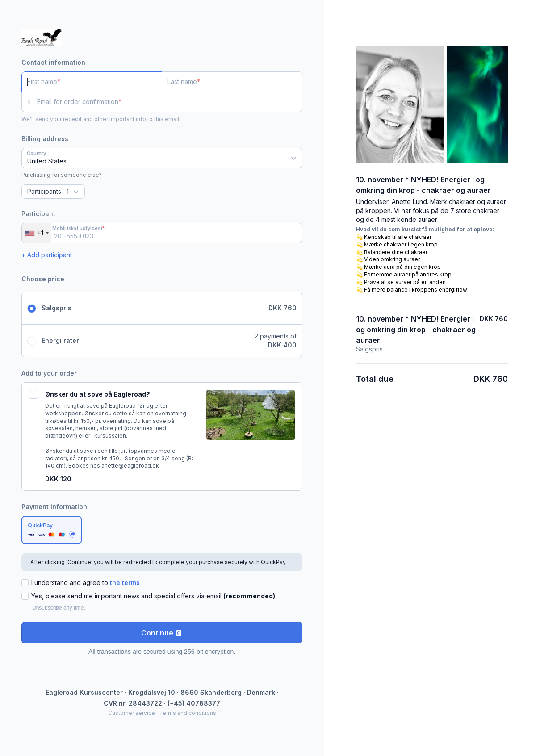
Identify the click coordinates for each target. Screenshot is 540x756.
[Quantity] (53, 192)
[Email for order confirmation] (170, 102)
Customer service (132, 713)
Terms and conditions (188, 713)
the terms (125, 583)
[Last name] (232, 82)
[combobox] (37, 233)
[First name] (92, 82)
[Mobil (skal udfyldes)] (162, 233)
